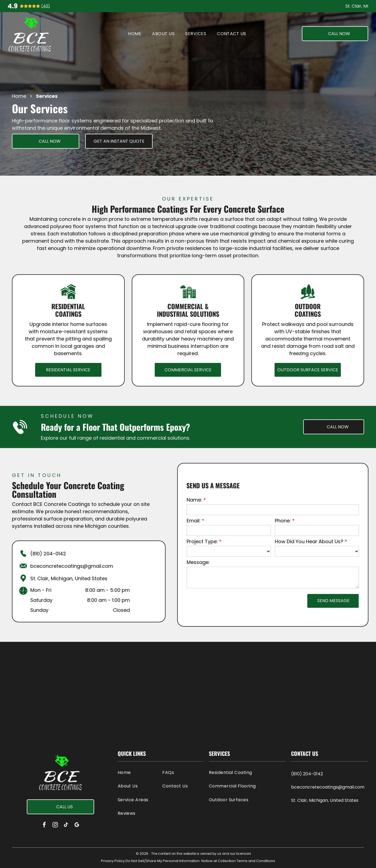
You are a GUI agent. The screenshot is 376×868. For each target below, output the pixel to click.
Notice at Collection (218, 861)
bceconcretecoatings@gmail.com (72, 566)
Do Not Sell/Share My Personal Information (163, 861)
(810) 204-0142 (48, 554)
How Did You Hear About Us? (309, 541)
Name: (194, 500)
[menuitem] (135, 34)
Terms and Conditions (256, 861)
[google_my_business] (77, 825)
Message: (198, 562)
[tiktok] (66, 825)
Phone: (283, 521)
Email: (194, 521)
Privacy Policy (113, 861)
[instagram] (55, 825)
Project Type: (202, 541)
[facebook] (44, 825)
